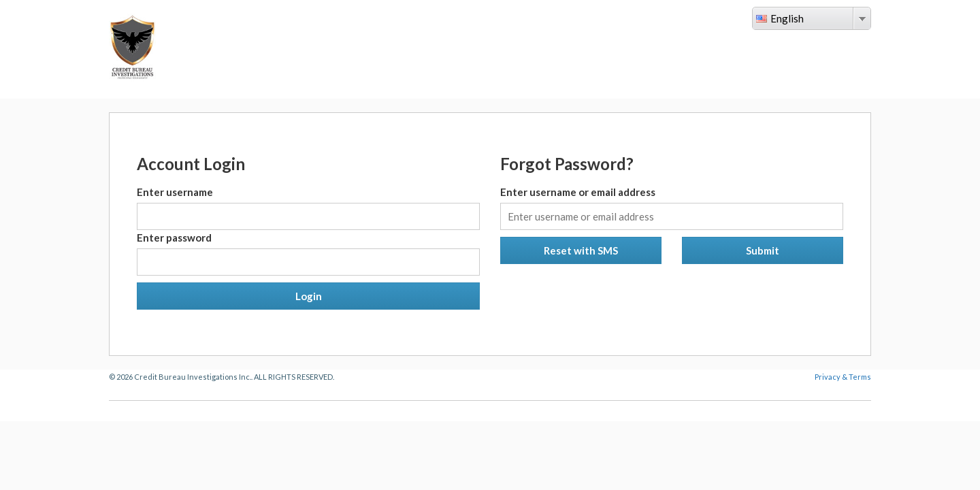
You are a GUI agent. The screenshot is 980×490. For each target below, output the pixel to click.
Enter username (175, 192)
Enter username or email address (578, 192)
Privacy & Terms (843, 377)
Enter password (174, 238)
